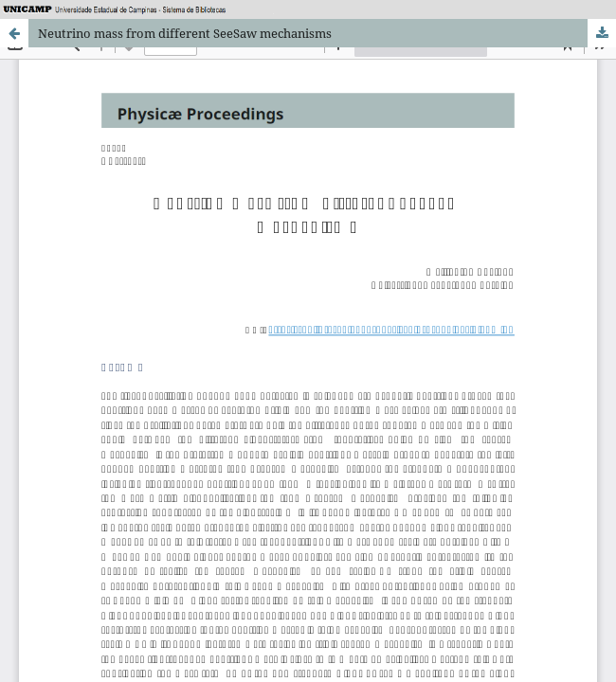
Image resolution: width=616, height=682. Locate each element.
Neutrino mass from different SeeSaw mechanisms (185, 33)
